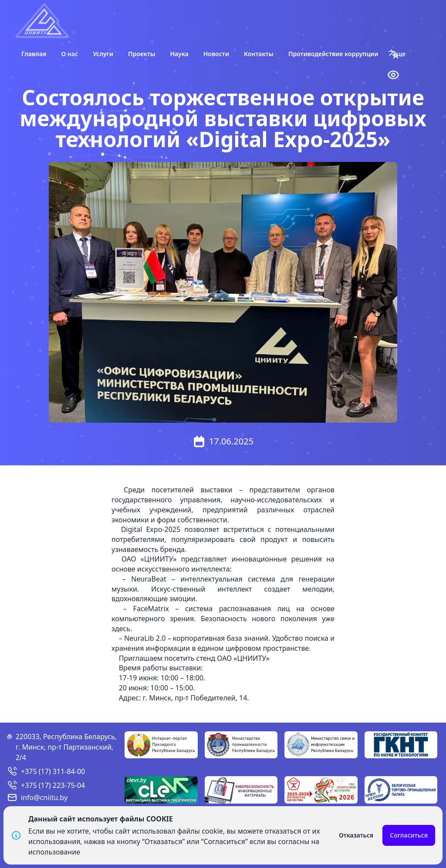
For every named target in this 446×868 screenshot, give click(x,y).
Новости (216, 54)
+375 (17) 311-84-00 (53, 771)
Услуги (103, 54)
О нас (69, 54)
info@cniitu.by (44, 797)
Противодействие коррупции (333, 54)
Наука (179, 54)
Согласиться (409, 835)
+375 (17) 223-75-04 (53, 785)
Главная (34, 54)
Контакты (259, 54)
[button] (393, 54)
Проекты (142, 54)
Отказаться (356, 835)
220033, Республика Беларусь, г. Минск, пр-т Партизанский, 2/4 (66, 747)
